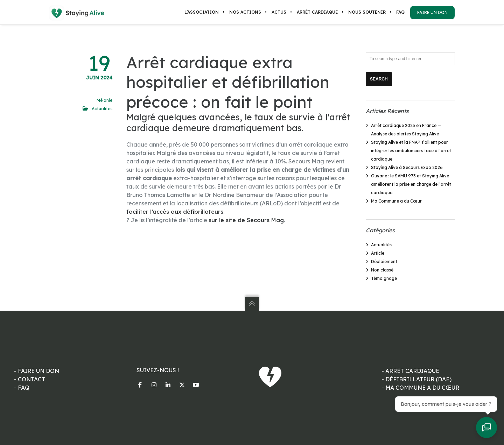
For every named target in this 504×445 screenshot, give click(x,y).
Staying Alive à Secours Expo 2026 (407, 167)
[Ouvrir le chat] (486, 428)
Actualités (102, 109)
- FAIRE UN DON (37, 371)
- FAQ (22, 388)
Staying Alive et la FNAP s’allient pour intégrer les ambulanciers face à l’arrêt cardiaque (411, 151)
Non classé (382, 270)
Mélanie (104, 100)
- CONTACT (30, 379)
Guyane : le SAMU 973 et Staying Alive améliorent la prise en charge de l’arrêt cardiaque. (411, 184)
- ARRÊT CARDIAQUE (410, 371)
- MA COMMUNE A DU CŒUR (420, 388)
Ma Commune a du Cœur (396, 201)
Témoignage (384, 278)
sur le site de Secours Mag (246, 220)
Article (378, 253)
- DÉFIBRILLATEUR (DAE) (416, 379)
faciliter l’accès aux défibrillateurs (175, 212)
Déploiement (384, 262)
